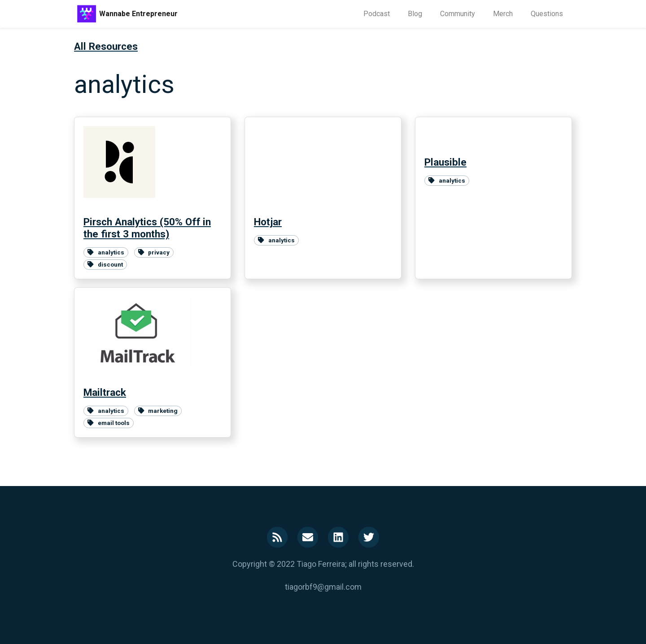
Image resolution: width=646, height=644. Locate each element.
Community (458, 14)
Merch (503, 14)
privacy (154, 252)
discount (105, 264)
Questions (547, 14)
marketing (158, 411)
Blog (415, 14)
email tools (109, 423)
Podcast (377, 14)
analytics (106, 252)
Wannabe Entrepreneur (138, 14)
